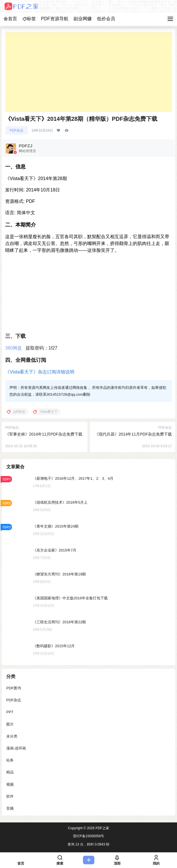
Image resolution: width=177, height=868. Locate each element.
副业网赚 (83, 19)
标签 (29, 19)
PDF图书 (14, 688)
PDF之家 (102, 828)
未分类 (12, 736)
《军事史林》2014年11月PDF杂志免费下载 (44, 434)
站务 (10, 760)
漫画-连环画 (16, 748)
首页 (10, 19)
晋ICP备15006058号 (88, 836)
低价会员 (106, 19)
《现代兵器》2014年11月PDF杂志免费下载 (133, 434)
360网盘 (14, 348)
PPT (10, 712)
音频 (10, 808)
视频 (10, 784)
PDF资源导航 (55, 19)
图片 (10, 724)
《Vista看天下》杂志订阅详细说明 (40, 372)
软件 (10, 796)
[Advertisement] (88, 72)
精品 (10, 772)
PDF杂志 (17, 130)
